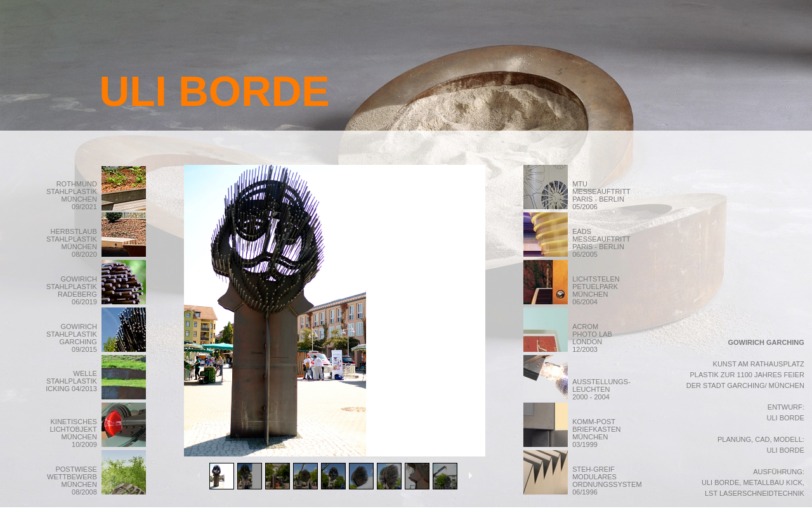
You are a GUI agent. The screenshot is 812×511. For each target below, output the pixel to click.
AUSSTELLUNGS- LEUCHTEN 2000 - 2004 (601, 389)
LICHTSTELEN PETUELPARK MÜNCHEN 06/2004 (596, 290)
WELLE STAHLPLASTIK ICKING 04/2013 (71, 381)
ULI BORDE (215, 91)
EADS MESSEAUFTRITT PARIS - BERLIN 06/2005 (601, 243)
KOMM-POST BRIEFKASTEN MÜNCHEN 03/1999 (596, 433)
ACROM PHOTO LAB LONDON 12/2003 (602, 338)
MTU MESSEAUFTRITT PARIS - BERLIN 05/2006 (601, 195)
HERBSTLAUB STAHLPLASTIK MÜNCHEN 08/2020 (72, 243)
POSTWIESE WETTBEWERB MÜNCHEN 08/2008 (72, 481)
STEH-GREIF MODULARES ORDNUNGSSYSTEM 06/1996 (607, 481)
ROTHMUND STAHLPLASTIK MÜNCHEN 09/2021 (72, 195)
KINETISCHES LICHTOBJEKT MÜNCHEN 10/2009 (73, 433)
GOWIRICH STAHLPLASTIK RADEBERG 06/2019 (72, 290)
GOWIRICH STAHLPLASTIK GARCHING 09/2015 (72, 338)
